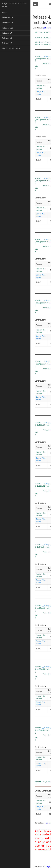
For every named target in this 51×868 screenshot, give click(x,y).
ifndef (39, 33)
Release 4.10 (8, 28)
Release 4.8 (7, 38)
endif (38, 782)
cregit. (48, 866)
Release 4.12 (8, 18)
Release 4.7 (7, 43)
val (48, 425)
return (46, 64)
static (38, 56)
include (40, 42)
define (39, 37)
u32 (44, 486)
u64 (44, 547)
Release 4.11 (8, 23)
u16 (44, 425)
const (44, 59)
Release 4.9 (7, 33)
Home (5, 13)
